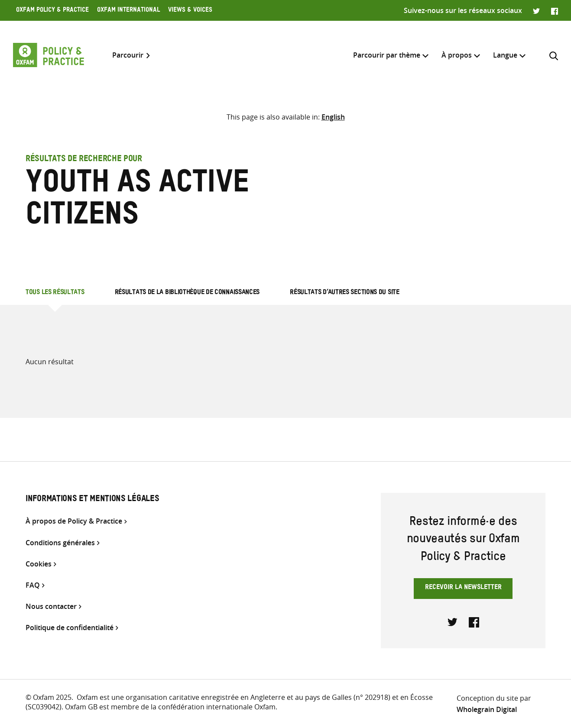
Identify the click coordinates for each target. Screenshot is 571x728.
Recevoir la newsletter (463, 588)
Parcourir (128, 55)
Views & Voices (190, 11)
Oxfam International (128, 11)
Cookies (39, 564)
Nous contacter (51, 607)
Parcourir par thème (387, 55)
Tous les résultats (55, 293)
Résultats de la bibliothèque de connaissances (187, 293)
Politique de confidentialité (70, 628)
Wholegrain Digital (487, 709)
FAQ (33, 585)
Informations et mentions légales (92, 500)
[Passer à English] (333, 117)
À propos (457, 55)
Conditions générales (60, 543)
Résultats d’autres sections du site (345, 293)
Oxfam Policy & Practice (52, 11)
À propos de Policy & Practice (74, 521)
